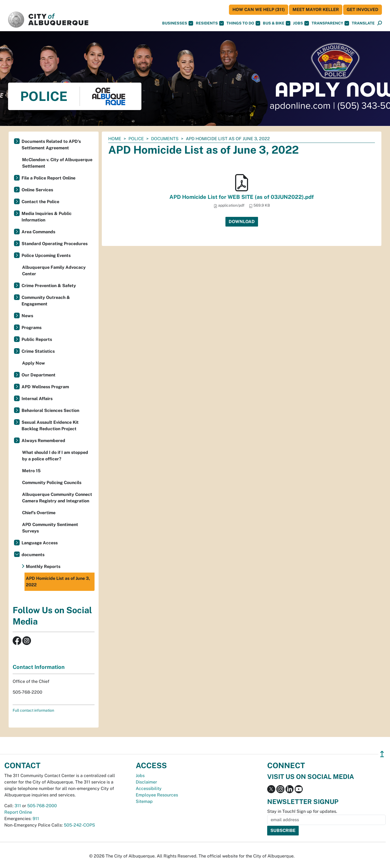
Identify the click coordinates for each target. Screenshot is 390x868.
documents (165, 139)
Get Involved (363, 10)
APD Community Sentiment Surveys (50, 528)
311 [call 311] (18, 806)
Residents (210, 23)
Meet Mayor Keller (316, 10)
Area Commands (38, 232)
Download (242, 222)
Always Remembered (43, 441)
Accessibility (149, 788)
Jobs (301, 23)
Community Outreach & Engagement (46, 301)
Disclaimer (146, 782)
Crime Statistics (38, 351)
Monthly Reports (43, 567)
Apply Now (34, 363)
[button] (363, 23)
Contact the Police (40, 202)
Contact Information (39, 667)
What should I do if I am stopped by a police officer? (55, 456)
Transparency (330, 23)
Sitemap (144, 801)
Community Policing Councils (52, 483)
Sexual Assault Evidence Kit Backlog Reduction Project (50, 426)
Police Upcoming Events (46, 255)
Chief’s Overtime (39, 513)
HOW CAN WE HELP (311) (259, 10)
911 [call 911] (36, 819)
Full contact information (33, 710)
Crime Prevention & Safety (49, 286)
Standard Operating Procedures (55, 244)
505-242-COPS (79, 825)
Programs (32, 328)
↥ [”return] (382, 754)
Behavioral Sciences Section (50, 410)
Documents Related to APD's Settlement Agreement (51, 145)
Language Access (40, 543)
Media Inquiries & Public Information (47, 217)
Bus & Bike (277, 23)
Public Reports (37, 339)
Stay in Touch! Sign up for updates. (302, 811)
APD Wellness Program (45, 387)
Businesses (178, 23)
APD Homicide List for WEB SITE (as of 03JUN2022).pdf (242, 197)
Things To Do (243, 23)
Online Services (37, 190)
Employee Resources (157, 795)
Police (136, 139)
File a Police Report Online (48, 178)
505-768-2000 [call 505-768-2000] (42, 806)
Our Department (39, 375)
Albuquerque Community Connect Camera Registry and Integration (57, 498)
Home (115, 139)
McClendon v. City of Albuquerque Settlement (57, 163)
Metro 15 (31, 471)
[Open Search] (380, 23)
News (27, 316)
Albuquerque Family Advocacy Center (54, 271)
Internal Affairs (37, 399)
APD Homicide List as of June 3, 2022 (58, 582)
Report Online (18, 812)
